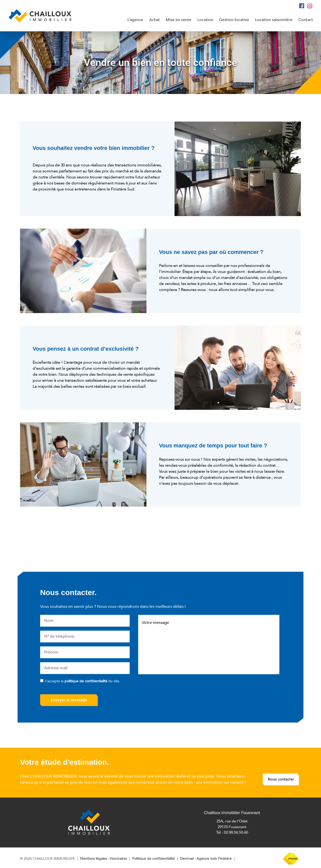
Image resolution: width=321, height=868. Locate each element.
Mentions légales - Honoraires (103, 859)
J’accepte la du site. (82, 681)
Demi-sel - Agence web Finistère (206, 859)
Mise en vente (178, 20)
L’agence (135, 20)
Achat (154, 20)
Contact (306, 20)
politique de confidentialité (86, 681)
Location (205, 20)
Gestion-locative (234, 20)
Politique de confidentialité (153, 859)
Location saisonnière (274, 20)
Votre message (209, 645)
